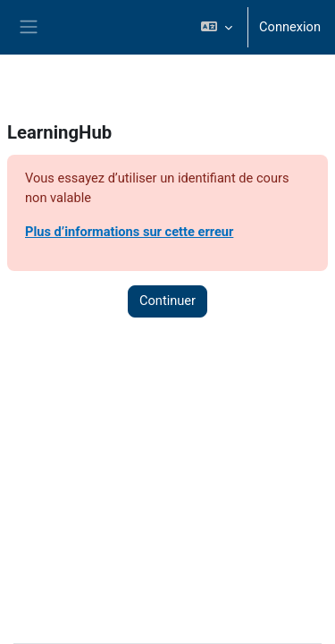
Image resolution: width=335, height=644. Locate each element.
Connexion (290, 27)
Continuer (167, 301)
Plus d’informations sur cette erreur (129, 232)
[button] (217, 27)
